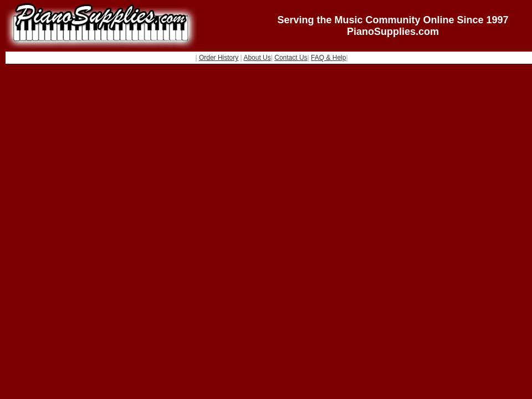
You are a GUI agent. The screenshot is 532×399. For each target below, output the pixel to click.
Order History (219, 58)
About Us (257, 58)
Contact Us (291, 58)
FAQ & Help (328, 58)
